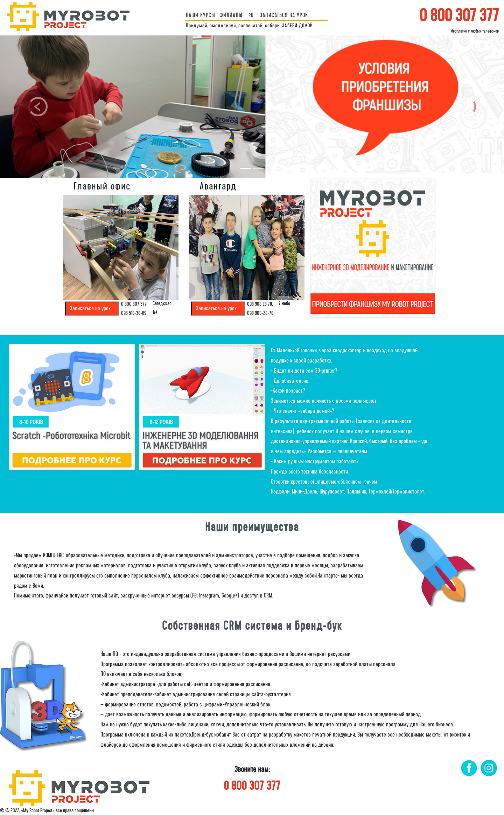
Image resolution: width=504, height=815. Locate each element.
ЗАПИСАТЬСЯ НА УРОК (284, 15)
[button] (38, 107)
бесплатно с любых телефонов (475, 31)
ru (251, 15)
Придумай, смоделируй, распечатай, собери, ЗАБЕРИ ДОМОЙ (249, 26)
